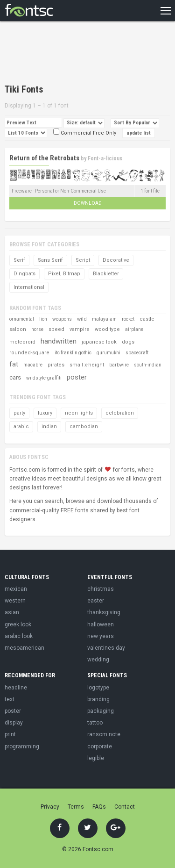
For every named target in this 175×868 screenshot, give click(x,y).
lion (43, 319)
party (19, 413)
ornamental (22, 319)
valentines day (106, 648)
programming (22, 746)
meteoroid (22, 342)
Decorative (116, 260)
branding (98, 699)
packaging (101, 711)
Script (83, 260)
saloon (18, 329)
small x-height (87, 365)
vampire (80, 329)
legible (96, 758)
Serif (19, 260)
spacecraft (137, 353)
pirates (56, 365)
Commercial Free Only (85, 133)
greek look (18, 624)
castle (147, 319)
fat (14, 364)
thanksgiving (104, 612)
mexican (16, 589)
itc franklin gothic (73, 353)
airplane (134, 329)
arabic (21, 427)
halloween (101, 624)
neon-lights (79, 413)
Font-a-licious (105, 158)
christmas (101, 589)
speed (56, 329)
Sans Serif (50, 260)
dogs (128, 342)
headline (16, 688)
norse (37, 329)
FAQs (99, 807)
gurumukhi (108, 353)
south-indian (148, 365)
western (15, 601)
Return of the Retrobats (44, 158)
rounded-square (29, 353)
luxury (45, 413)
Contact (125, 807)
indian (49, 427)
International (29, 287)
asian (12, 612)
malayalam (104, 319)
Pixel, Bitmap (64, 274)
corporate (100, 746)
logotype (98, 688)
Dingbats (24, 274)
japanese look (99, 342)
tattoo (95, 723)
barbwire (119, 365)
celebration (120, 413)
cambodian (84, 427)
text (10, 699)
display (14, 723)
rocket (128, 319)
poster (77, 377)
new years (101, 636)
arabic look (19, 636)
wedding (98, 660)
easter (96, 601)
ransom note (104, 734)
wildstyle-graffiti (44, 378)
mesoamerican (24, 648)
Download (88, 203)
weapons (62, 319)
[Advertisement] (79, 54)
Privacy (50, 807)
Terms (76, 807)
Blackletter (106, 274)
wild (82, 319)
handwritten (59, 341)
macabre (33, 365)
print (10, 734)
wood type (107, 329)
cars (15, 377)
